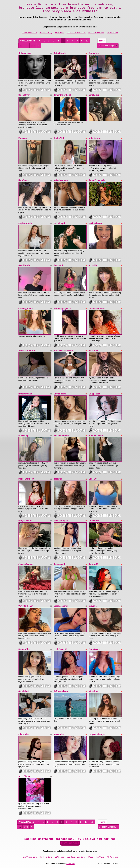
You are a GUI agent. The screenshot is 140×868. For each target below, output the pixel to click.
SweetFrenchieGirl (98, 180)
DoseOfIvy (23, 436)
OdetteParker (60, 394)
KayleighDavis (25, 223)
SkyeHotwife (24, 265)
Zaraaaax (23, 138)
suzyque (93, 606)
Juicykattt (58, 265)
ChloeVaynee (25, 53)
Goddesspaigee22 (62, 309)
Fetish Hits (71, 864)
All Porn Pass (113, 33)
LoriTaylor (94, 479)
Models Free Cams (96, 33)
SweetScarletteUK (27, 350)
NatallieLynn (95, 138)
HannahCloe (24, 649)
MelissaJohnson (26, 479)
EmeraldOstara (96, 436)
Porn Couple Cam (29, 33)
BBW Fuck (59, 33)
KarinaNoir (94, 53)
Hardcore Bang (46, 33)
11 (21, 46)
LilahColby (24, 734)
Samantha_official (62, 95)
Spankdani (24, 691)
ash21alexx (94, 95)
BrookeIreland (25, 394)
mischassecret (61, 606)
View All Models (28, 41)
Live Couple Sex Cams (76, 33)
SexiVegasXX (60, 564)
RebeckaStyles (61, 521)
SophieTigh (59, 138)
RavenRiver (59, 734)
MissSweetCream (97, 309)
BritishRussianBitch (63, 350)
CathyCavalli (60, 53)
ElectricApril (59, 223)
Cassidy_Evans (26, 309)
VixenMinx (94, 265)
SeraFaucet (24, 180)
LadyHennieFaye (97, 734)
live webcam (70, 843)
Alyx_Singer (24, 776)
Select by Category (108, 46)
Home (102, 41)
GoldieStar (94, 521)
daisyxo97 (94, 564)
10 (87, 41)
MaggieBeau (95, 394)
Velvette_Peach (26, 606)
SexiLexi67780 (96, 223)
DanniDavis (94, 649)
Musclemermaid (61, 436)
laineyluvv (94, 691)
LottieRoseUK (60, 649)
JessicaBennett (26, 564)
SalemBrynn (24, 95)
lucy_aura (93, 350)
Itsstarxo (58, 479)
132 (33, 46)
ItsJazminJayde (61, 691)
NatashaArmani (61, 180)
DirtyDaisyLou (25, 521)
